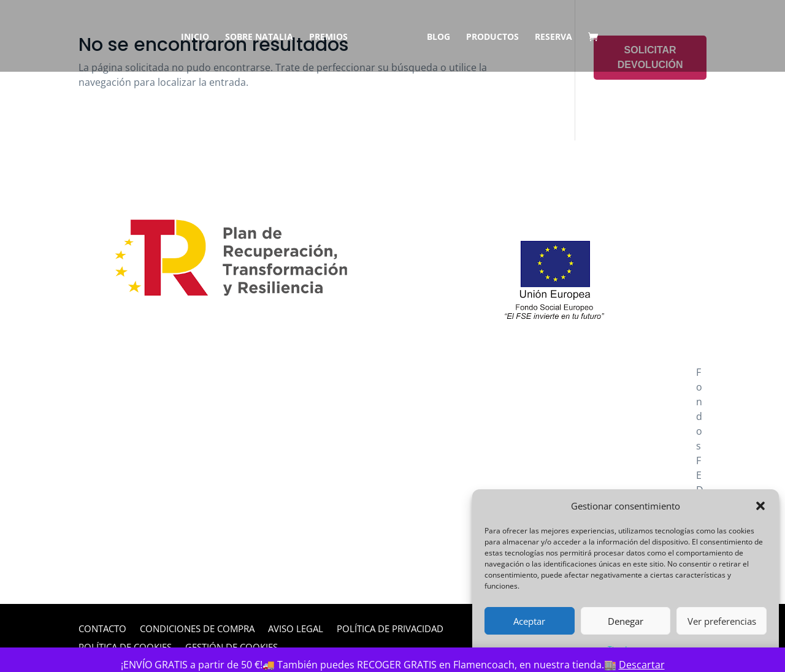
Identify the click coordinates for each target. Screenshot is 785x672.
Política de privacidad (390, 629)
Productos (488, 37)
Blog (434, 37)
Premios (333, 37)
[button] (760, 506)
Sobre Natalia (263, 37)
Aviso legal (296, 629)
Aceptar (529, 621)
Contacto (102, 629)
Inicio (199, 37)
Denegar (626, 621)
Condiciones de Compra (197, 629)
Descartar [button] (642, 665)
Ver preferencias (722, 621)
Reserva (549, 37)
